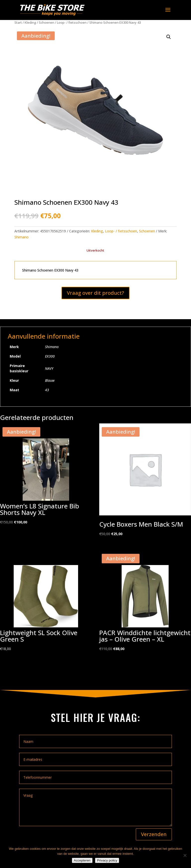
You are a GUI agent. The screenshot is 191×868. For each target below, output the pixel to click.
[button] (169, 37)
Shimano (22, 237)
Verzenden (154, 834)
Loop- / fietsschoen (72, 22)
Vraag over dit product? (95, 293)
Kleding (30, 22)
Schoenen (47, 22)
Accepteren (82, 860)
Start (18, 22)
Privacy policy (107, 860)
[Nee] (185, 855)
